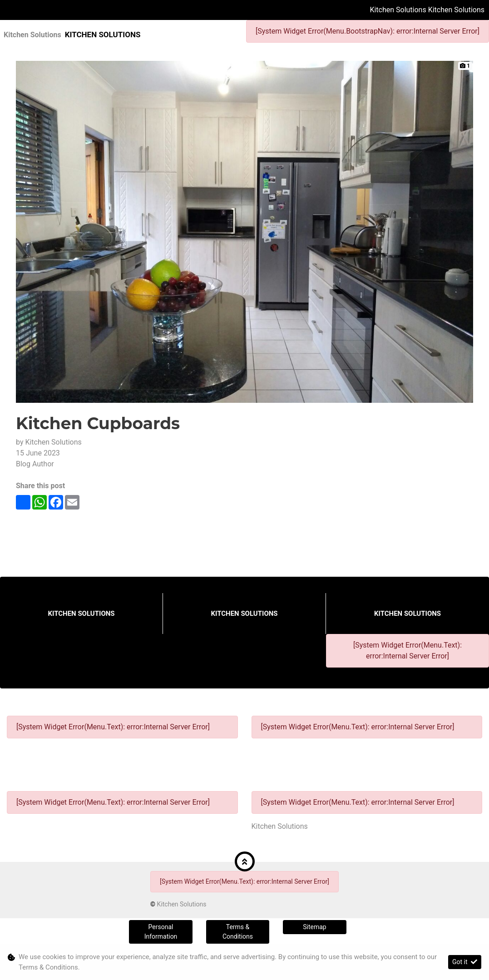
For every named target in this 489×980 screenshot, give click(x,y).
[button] (245, 861)
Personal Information (161, 932)
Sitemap (314, 927)
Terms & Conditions (238, 932)
